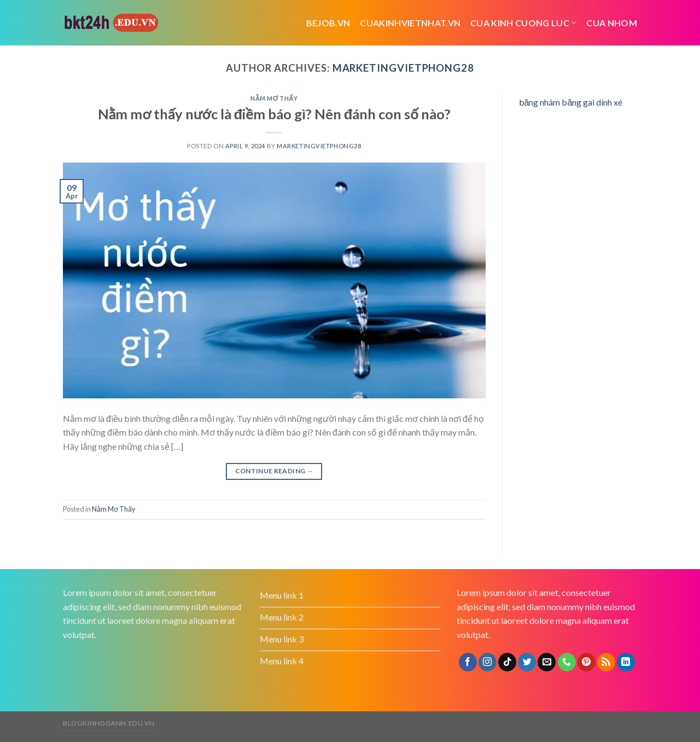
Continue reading (275, 471)
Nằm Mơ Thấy (274, 98)
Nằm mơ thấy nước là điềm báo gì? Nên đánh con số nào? (274, 114)
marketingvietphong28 (403, 68)
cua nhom (612, 23)
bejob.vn (328, 23)
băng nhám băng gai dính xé (571, 102)
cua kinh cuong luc (523, 23)
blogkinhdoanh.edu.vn (109, 723)
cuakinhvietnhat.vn (410, 23)
